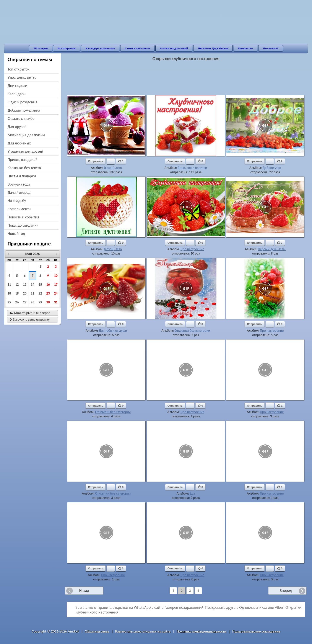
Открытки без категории (192, 331)
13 (25, 284)
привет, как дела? (22, 160)
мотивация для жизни (26, 135)
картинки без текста (24, 168)
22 (40, 293)
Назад (84, 591)
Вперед (286, 591)
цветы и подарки (22, 176)
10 (56, 276)
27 (25, 302)
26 (17, 302)
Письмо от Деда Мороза (213, 48)
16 (48, 284)
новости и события (23, 217)
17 (56, 284)
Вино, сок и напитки (192, 168)
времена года (19, 184)
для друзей (17, 127)
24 (56, 293)
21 (32, 293)
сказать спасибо (21, 119)
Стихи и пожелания (137, 48)
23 (48, 293)
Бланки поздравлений (174, 48)
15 (40, 284)
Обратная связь (97, 631)
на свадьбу (17, 201)
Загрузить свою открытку (30, 320)
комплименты (19, 209)
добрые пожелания (24, 110)
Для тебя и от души (113, 331)
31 (56, 302)
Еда (192, 493)
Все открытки (67, 48)
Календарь (17, 94)
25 (9, 302)
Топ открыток (19, 69)
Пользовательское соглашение (256, 631)
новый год (16, 234)
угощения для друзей (25, 151)
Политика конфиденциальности (201, 631)
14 (32, 284)
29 (40, 302)
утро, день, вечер (22, 77)
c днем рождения (22, 102)
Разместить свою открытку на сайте (143, 631)
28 (32, 302)
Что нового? (271, 48)
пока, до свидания (23, 225)
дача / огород (19, 192)
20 (25, 293)
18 (9, 293)
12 (17, 284)
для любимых (19, 143)
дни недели (17, 86)
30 (48, 302)
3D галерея (41, 48)
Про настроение (192, 249)
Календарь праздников (100, 48)
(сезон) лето (113, 168)
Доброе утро (272, 168)
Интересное (245, 48)
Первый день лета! (272, 249)
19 (17, 293)
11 (9, 284)
